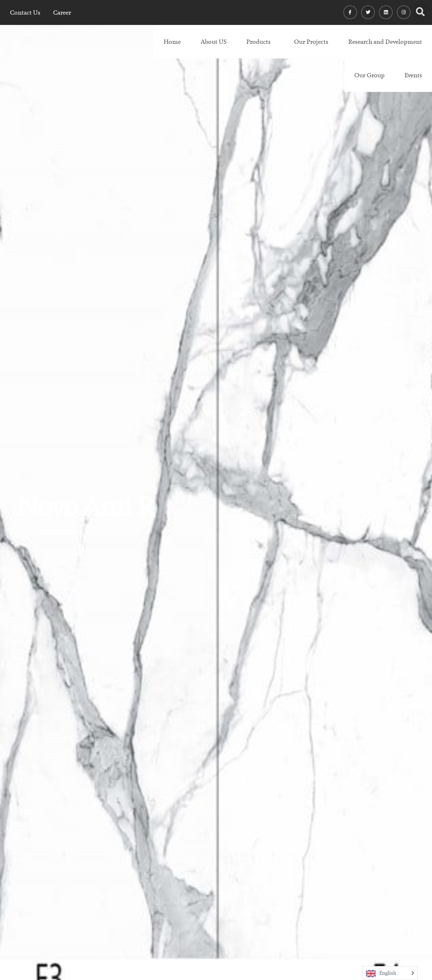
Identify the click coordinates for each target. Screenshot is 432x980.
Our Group (369, 75)
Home (172, 42)
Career (62, 12)
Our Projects (311, 42)
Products (258, 42)
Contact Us (25, 12)
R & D (45, 532)
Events (413, 75)
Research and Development (385, 42)
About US (214, 42)
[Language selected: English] (390, 973)
